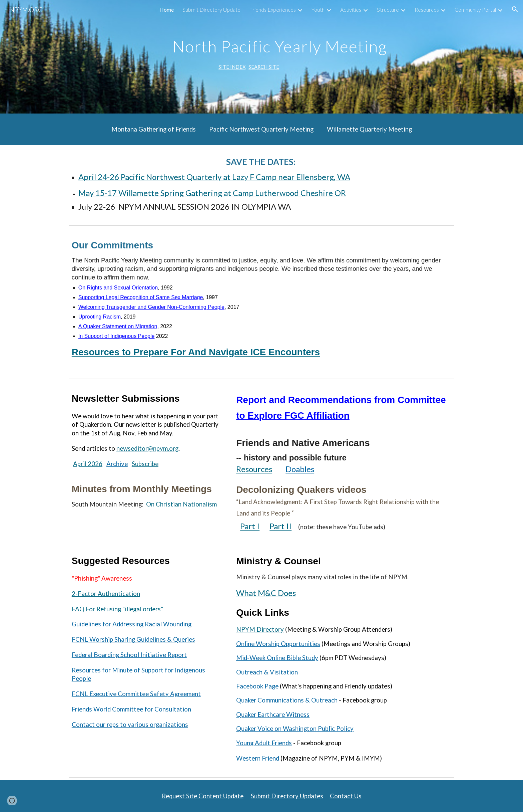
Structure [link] (388, 10)
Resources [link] (427, 10)
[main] (278, 57)
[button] (515, 9)
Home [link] (167, 10)
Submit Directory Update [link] (211, 10)
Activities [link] (351, 10)
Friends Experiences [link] (273, 10)
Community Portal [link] (475, 10)
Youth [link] (318, 10)
